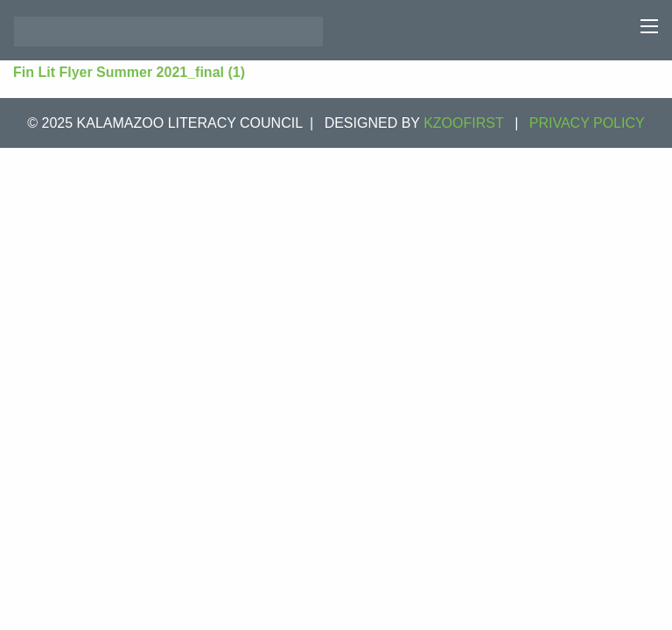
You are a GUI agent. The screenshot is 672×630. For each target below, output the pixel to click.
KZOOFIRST (464, 123)
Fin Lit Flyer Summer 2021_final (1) (129, 72)
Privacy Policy (587, 123)
